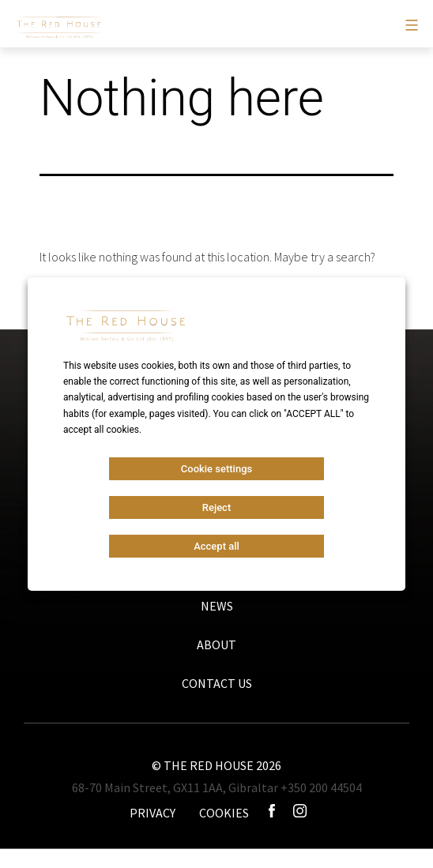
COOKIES (224, 813)
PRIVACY (152, 813)
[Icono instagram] (300, 813)
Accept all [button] (216, 546)
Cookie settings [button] (216, 469)
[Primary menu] (410, 25)
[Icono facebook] (273, 813)
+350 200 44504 (321, 787)
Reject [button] (217, 507)
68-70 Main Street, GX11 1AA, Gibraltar (175, 787)
